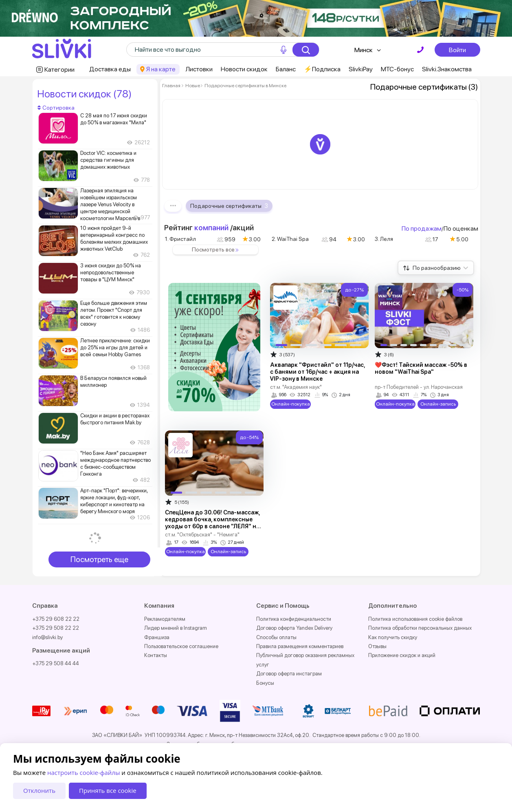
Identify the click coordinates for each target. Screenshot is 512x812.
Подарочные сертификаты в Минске (245, 86)
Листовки (199, 69)
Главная (171, 86)
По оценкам (461, 228)
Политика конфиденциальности (294, 619)
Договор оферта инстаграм (289, 674)
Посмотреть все (217, 249)
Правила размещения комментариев (300, 646)
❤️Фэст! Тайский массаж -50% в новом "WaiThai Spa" (421, 368)
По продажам (422, 228)
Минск (364, 50)
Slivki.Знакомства (447, 69)
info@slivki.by (47, 637)
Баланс (286, 69)
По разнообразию (441, 268)
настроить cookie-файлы (84, 772)
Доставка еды (110, 69)
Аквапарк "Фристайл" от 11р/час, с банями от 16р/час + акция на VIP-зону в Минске (318, 372)
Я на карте (161, 69)
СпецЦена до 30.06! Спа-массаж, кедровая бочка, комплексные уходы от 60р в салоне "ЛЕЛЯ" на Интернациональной (212, 523)
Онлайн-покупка (290, 404)
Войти (457, 50)
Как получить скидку (393, 637)
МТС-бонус (397, 69)
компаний (211, 228)
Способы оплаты (276, 637)
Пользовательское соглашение (181, 646)
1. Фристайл (180, 239)
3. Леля (384, 239)
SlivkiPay (361, 69)
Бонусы (265, 683)
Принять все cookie (108, 790)
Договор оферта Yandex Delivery (294, 628)
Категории (59, 70)
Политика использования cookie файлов (415, 619)
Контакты (156, 655)
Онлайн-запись (438, 404)
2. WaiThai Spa (290, 239)
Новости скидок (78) (84, 94)
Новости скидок (244, 69)
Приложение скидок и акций (402, 655)
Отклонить (39, 790)
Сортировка (56, 108)
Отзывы (377, 646)
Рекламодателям (165, 619)
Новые (193, 86)
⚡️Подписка (322, 69)
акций (243, 228)
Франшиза (157, 637)
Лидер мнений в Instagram (176, 628)
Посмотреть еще (99, 559)
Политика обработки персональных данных (420, 628)
